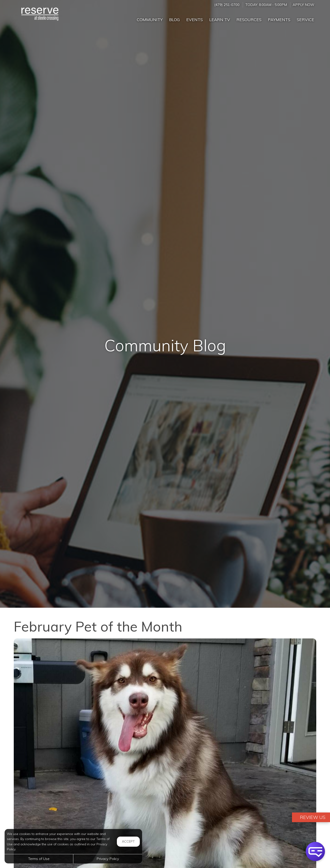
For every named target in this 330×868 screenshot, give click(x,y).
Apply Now (303, 5)
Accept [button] (128, 841)
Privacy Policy (108, 859)
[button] (315, 851)
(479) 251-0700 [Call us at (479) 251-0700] (227, 5)
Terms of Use (39, 859)
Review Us (312, 817)
